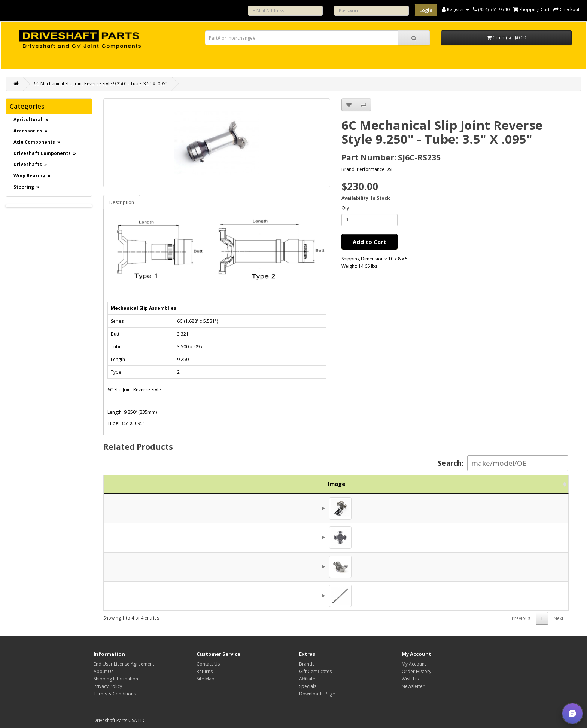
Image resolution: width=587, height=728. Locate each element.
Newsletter (413, 686)
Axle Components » (37, 142)
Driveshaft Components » (45, 153)
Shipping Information (116, 679)
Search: (503, 463)
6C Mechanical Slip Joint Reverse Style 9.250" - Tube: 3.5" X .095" (101, 84)
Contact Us (208, 664)
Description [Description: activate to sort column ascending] (303, 484)
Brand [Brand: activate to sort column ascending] (430, 484)
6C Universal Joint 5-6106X (240, 537)
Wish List (411, 679)
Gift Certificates (315, 671)
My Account (414, 664)
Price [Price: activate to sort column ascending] (479, 484)
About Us (104, 671)
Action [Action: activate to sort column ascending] (536, 484)
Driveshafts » (30, 164)
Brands (307, 664)
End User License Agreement (124, 664)
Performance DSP (375, 169)
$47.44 (491, 566)
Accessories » (31, 131)
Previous (521, 618)
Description (122, 202)
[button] (572, 713)
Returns (205, 671)
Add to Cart (369, 242)
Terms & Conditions (115, 694)
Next (559, 618)
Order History (416, 671)
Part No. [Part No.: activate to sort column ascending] (171, 484)
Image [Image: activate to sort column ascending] (122, 484)
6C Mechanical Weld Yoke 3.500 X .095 (255, 566)
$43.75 (491, 508)
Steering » (26, 187)
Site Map (206, 679)
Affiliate (307, 679)
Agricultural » (31, 120)
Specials (308, 686)
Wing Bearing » (32, 176)
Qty (345, 208)
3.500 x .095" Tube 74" (236, 596)
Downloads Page (317, 694)
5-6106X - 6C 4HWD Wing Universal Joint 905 (264, 508)
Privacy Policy (108, 686)
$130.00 (489, 537)
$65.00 (491, 596)
